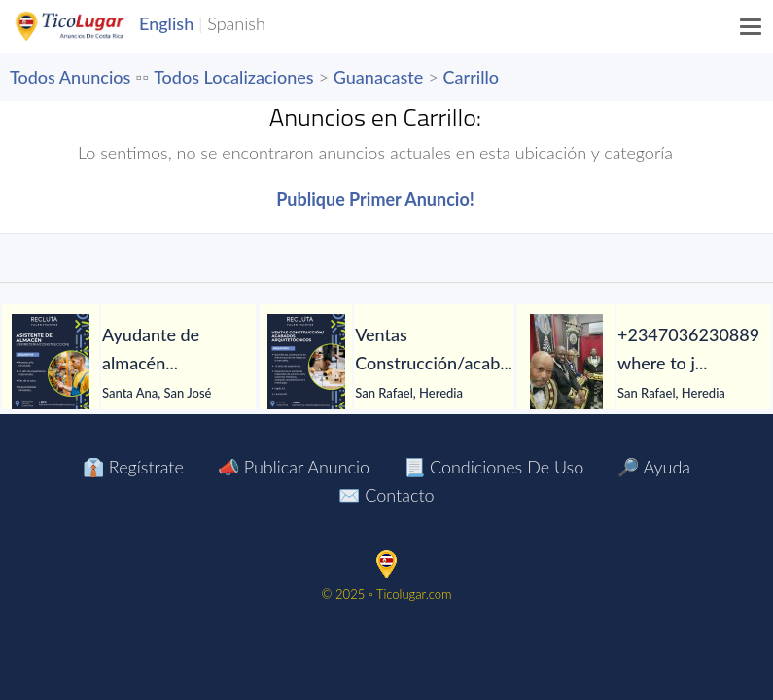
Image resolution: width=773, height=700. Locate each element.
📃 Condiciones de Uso (493, 467)
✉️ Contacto (386, 495)
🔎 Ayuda (654, 467)
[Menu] (752, 26)
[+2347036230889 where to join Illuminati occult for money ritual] (566, 363)
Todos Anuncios (70, 77)
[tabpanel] (129, 363)
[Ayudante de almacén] (51, 363)
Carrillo (471, 77)
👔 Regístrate (133, 467)
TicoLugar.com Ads (90, 26)
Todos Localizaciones (233, 77)
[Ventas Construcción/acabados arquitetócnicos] (306, 363)
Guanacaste (379, 77)
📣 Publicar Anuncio (294, 467)
